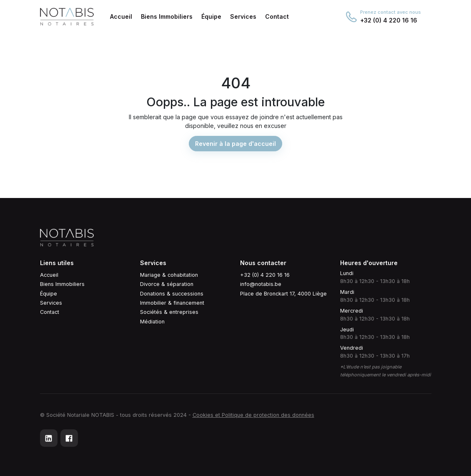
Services (51, 303)
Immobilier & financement (172, 303)
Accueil (49, 275)
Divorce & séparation (167, 284)
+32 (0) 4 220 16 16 (265, 275)
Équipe (49, 294)
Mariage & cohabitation (169, 275)
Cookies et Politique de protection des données (253, 415)
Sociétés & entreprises (169, 312)
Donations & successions (172, 294)
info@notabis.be (261, 284)
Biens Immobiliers (62, 284)
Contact (50, 312)
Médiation (152, 322)
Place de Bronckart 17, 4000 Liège (283, 294)
